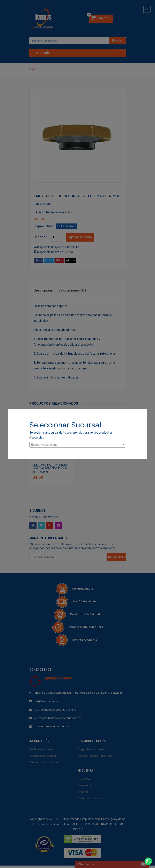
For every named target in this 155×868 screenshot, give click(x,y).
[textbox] (78, 445)
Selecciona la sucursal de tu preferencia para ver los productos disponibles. (71, 435)
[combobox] (78, 445)
